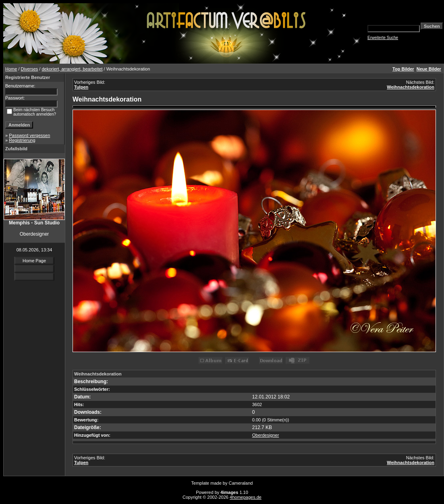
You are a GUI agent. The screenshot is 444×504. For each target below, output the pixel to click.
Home (11, 69)
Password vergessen (29, 135)
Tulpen (81, 87)
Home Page (34, 261)
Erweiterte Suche (383, 38)
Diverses (30, 69)
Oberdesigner (266, 435)
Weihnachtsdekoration (411, 87)
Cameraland (241, 483)
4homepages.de (246, 497)
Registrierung (22, 140)
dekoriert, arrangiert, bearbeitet (72, 69)
